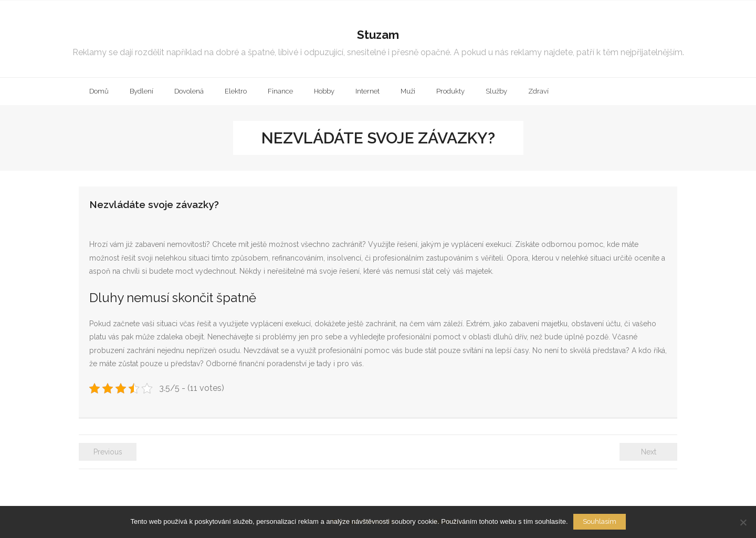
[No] (743, 522)
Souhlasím (600, 521)
